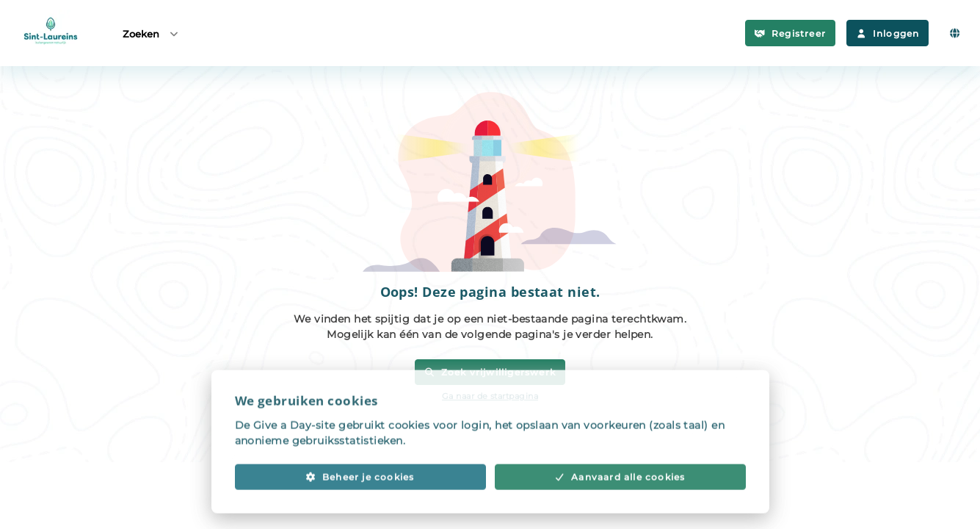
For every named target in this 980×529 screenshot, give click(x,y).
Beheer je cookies (360, 490)
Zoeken (151, 33)
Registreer (790, 33)
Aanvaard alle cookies (620, 490)
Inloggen (888, 33)
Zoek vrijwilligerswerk (490, 372)
